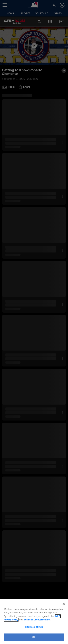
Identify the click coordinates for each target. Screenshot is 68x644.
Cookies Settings (34, 627)
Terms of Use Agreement (37, 620)
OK (34, 637)
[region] (34, 621)
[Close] (64, 604)
